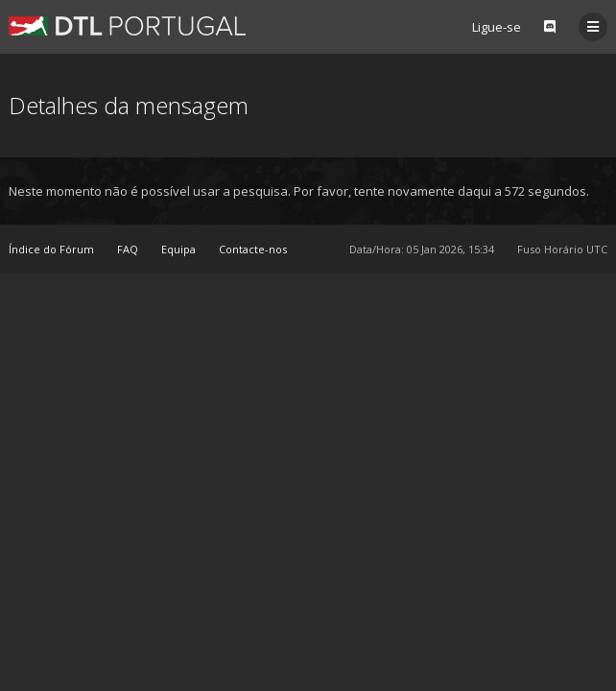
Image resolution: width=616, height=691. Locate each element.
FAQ (128, 249)
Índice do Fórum (51, 249)
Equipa (178, 249)
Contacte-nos (253, 249)
